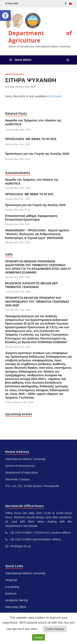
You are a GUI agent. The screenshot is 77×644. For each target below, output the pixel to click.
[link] (5, 16)
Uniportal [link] (11, 580)
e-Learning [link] (12, 587)
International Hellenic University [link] (25, 573)
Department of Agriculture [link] (40, 37)
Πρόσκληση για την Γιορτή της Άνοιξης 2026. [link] (38, 154)
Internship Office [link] (16, 607)
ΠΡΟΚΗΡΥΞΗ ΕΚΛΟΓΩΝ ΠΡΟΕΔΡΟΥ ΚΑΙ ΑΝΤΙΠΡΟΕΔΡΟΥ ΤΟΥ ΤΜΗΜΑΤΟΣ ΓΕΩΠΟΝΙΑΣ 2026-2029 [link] (37, 301)
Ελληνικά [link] (56, 96)
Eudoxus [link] (11, 594)
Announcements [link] (15, 74)
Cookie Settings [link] (55, 629)
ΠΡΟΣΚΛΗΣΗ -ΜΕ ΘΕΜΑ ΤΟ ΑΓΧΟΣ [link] (31, 139)
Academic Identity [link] (17, 600)
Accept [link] (39, 637)
